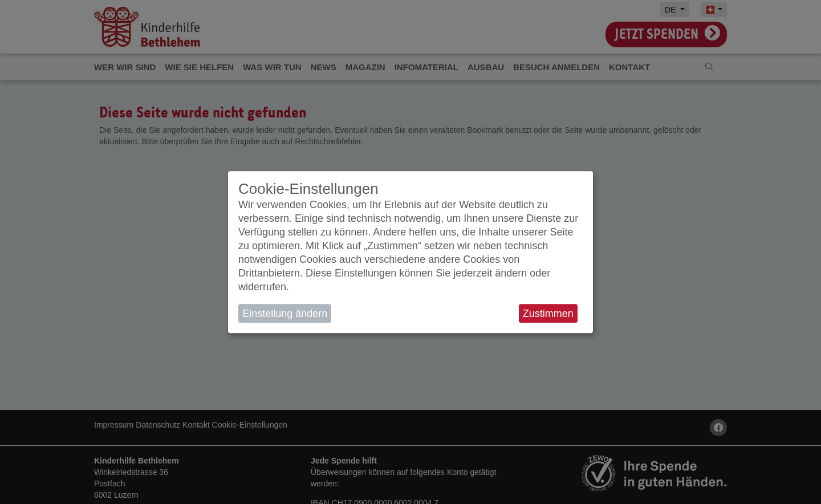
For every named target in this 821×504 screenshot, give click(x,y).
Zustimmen (548, 314)
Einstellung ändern (285, 314)
